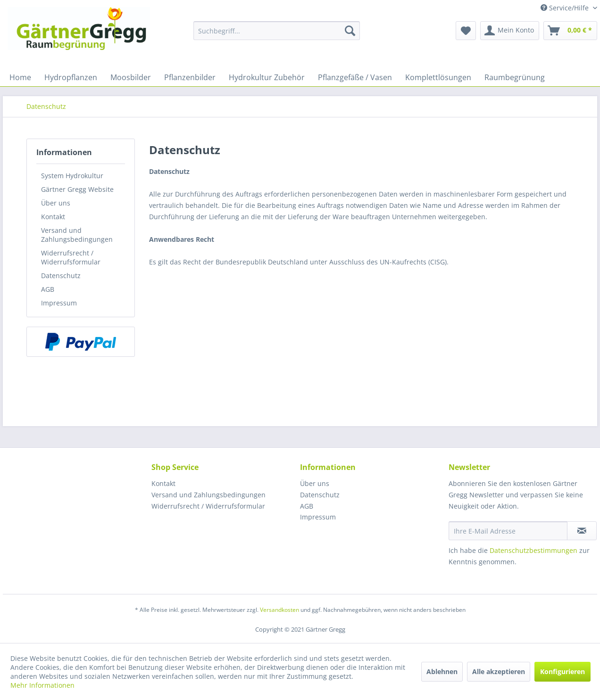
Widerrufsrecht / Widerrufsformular (71, 257)
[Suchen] (350, 31)
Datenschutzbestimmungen (533, 550)
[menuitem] (277, 31)
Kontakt (53, 217)
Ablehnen (442, 671)
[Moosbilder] (131, 77)
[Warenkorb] (570, 31)
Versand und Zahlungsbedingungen (77, 235)
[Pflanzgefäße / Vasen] (355, 77)
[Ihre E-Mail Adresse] (508, 531)
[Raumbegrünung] (515, 77)
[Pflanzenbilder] (190, 77)
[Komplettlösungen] (438, 77)
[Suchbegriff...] (277, 31)
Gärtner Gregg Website (77, 189)
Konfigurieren (562, 671)
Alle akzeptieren (499, 671)
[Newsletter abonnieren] (582, 531)
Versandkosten (279, 610)
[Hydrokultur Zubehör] (267, 77)
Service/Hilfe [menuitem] (566, 8)
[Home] (20, 77)
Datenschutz (61, 276)
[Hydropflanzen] (71, 77)
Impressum (59, 303)
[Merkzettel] (466, 31)
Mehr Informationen (42, 685)
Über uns (56, 203)
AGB (48, 289)
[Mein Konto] (510, 31)
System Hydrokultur (72, 176)
